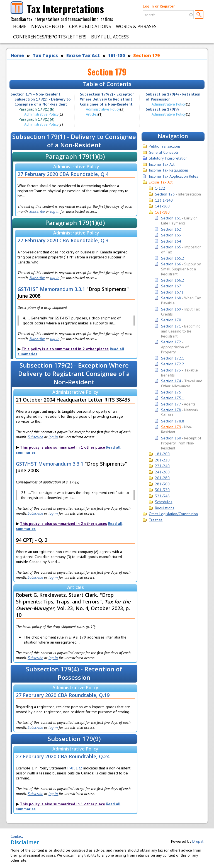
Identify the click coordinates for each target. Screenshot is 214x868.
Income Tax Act (162, 164)
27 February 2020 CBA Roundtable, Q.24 (63, 756)
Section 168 (171, 298)
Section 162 (171, 229)
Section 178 (171, 410)
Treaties (156, 520)
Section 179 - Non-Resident (36, 94)
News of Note (48, 26)
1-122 (160, 188)
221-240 (162, 466)
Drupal (198, 841)
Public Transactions (165, 146)
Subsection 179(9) (162, 109)
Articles (92, 114)
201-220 (162, 460)
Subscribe (37, 211)
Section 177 (171, 404)
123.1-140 (164, 200)
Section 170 (171, 320)
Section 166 (171, 264)
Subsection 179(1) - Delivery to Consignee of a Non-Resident (42, 102)
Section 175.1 (173, 398)
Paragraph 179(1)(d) (37, 119)
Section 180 (171, 438)
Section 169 (171, 309)
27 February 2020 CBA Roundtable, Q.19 (63, 695)
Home (20, 26)
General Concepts (164, 152)
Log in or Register (159, 6)
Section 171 (171, 326)
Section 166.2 (173, 280)
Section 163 (171, 235)
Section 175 (171, 392)
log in (55, 211)
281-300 (162, 484)
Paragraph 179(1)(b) (37, 109)
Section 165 (171, 247)
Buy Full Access (110, 37)
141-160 (162, 206)
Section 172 (171, 342)
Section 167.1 (172, 292)
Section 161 (171, 218)
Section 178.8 (173, 421)
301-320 (162, 490)
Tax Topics (45, 55)
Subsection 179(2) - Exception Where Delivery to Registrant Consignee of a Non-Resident (107, 99)
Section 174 (171, 381)
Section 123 (165, 194)
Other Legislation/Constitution (173, 514)
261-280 (162, 478)
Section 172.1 (173, 358)
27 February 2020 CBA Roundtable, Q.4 (63, 174)
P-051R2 (75, 768)
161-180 (116, 55)
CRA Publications (90, 26)
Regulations (165, 508)
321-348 (162, 496)
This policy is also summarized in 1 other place (62, 447)
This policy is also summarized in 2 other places (65, 349)
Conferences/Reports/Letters (50, 37)
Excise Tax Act (83, 55)
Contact (17, 836)
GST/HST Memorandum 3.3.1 (51, 289)
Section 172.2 (173, 364)
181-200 (162, 454)
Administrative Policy (41, 114)
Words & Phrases (136, 26)
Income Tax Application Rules (173, 176)
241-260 (162, 472)
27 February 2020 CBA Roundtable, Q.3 (63, 240)
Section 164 (171, 241)
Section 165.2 (173, 258)
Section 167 (171, 286)
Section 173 (171, 370)
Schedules (164, 502)
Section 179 (146, 55)
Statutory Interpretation (168, 158)
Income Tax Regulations (169, 170)
